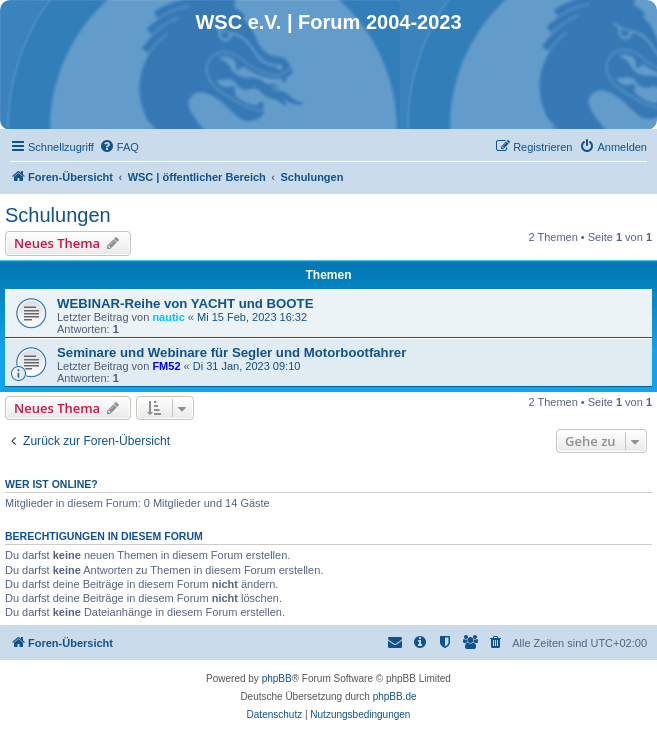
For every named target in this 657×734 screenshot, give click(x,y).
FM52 (166, 366)
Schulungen (58, 215)
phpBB (277, 678)
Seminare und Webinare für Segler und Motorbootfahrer (231, 352)
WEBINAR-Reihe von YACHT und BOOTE (185, 303)
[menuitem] (119, 147)
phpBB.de (395, 696)
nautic (168, 317)
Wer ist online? (51, 484)
